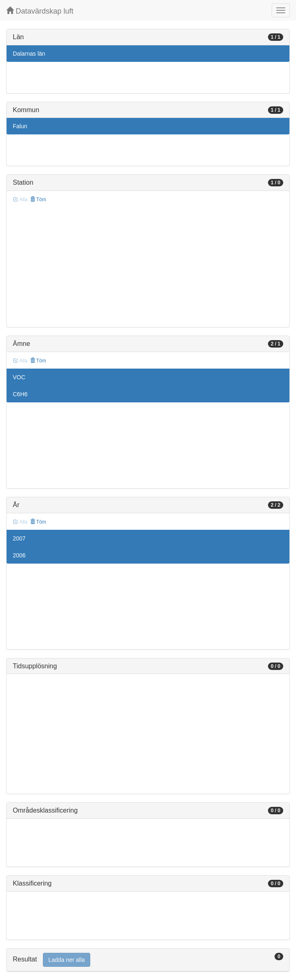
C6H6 (20, 394)
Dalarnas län (29, 54)
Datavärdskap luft (40, 11)
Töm (38, 200)
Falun (20, 126)
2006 (19, 555)
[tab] (148, 960)
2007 (19, 538)
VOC (19, 377)
